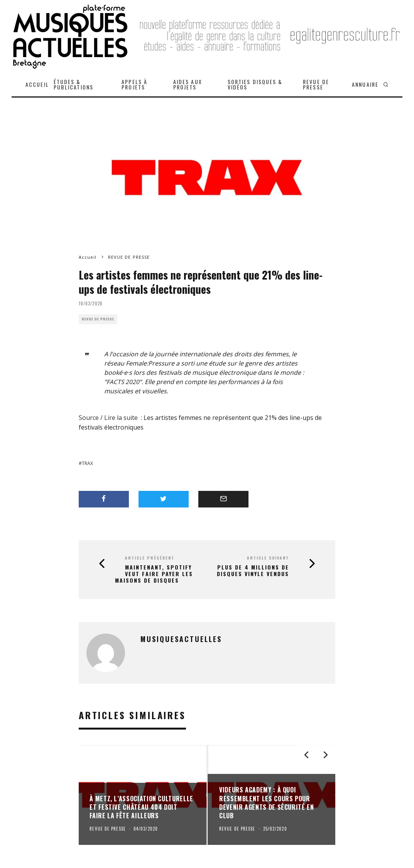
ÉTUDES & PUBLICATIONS (74, 84)
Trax (87, 463)
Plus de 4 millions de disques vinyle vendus (253, 571)
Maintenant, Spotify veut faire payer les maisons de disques (154, 574)
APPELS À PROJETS (134, 84)
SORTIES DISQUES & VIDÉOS (255, 84)
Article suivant (268, 558)
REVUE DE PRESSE (316, 84)
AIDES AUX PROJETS (188, 84)
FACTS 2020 (123, 382)
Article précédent (150, 558)
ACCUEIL (37, 84)
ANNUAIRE (365, 84)
